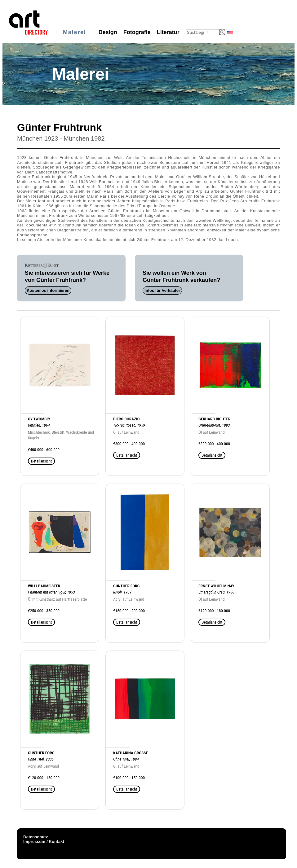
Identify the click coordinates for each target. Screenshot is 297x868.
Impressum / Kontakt (44, 842)
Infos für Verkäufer (162, 290)
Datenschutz (35, 837)
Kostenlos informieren (48, 290)
